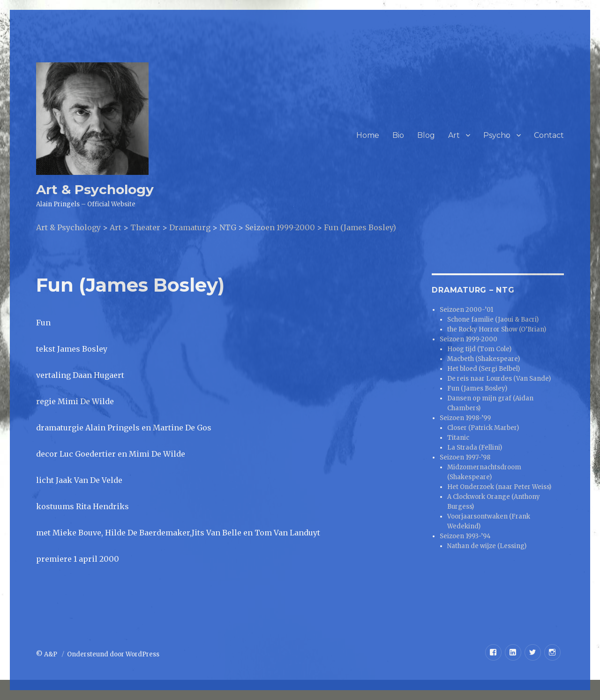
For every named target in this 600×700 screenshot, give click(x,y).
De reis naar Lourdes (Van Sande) (499, 379)
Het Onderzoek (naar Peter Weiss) (499, 487)
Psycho (497, 135)
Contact (549, 135)
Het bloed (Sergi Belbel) (484, 369)
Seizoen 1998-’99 (465, 418)
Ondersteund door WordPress (113, 654)
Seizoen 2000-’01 (466, 310)
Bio (398, 135)
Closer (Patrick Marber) (483, 428)
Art (454, 135)
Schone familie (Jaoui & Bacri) (493, 320)
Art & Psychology (95, 189)
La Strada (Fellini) (475, 448)
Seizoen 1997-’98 (465, 457)
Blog (426, 135)
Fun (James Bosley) (477, 388)
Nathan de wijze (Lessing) (487, 546)
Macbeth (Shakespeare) (484, 359)
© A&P (47, 654)
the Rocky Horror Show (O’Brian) (497, 329)
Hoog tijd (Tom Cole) (479, 349)
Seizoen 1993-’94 (465, 536)
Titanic (458, 438)
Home (368, 135)
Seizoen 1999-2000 (469, 339)
